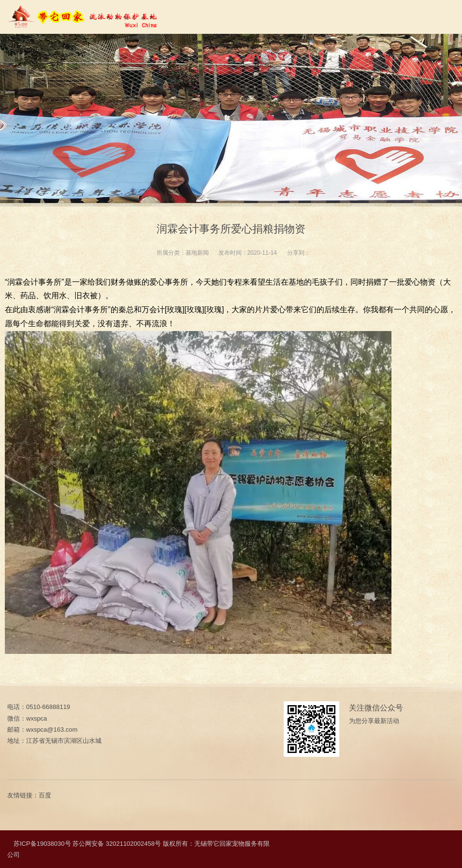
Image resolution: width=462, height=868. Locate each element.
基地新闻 (197, 253)
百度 (45, 795)
